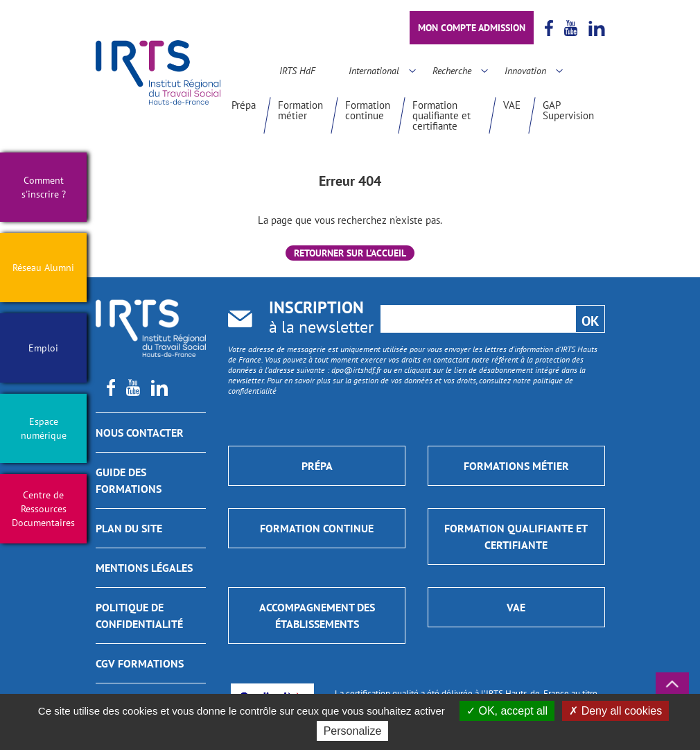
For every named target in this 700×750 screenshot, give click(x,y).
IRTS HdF (297, 71)
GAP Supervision (568, 110)
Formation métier (300, 110)
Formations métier (516, 466)
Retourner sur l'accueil (350, 253)
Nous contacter (140, 433)
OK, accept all (507, 711)
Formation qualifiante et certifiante (441, 115)
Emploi (43, 348)
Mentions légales (144, 568)
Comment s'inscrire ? (44, 187)
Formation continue (368, 110)
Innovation (525, 71)
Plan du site (129, 528)
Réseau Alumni (43, 268)
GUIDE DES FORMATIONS (129, 480)
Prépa (244, 105)
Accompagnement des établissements (317, 616)
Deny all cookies (615, 711)
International (374, 71)
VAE (512, 105)
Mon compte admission (472, 28)
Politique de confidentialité (139, 616)
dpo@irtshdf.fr (356, 370)
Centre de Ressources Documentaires (43, 509)
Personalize (353, 731)
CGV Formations (140, 663)
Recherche (452, 71)
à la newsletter (321, 319)
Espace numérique (44, 428)
